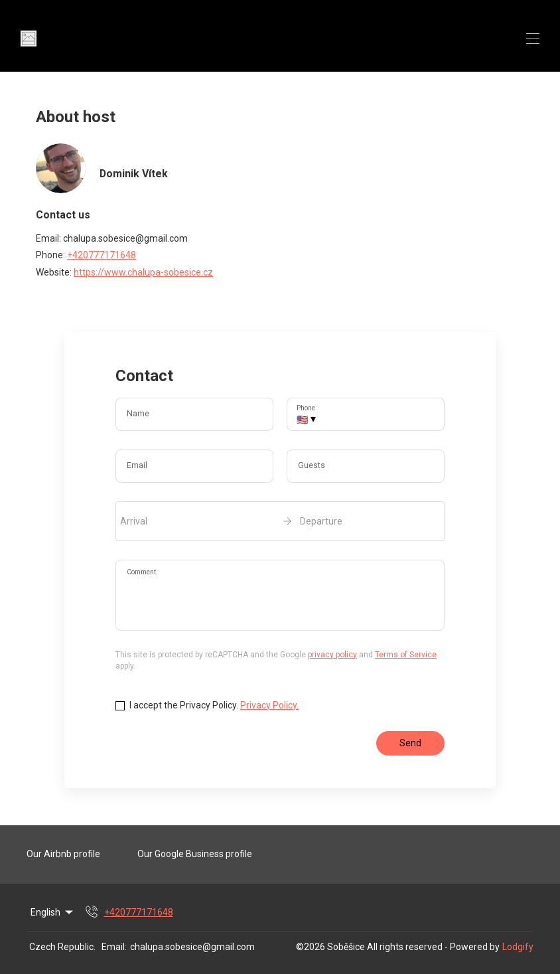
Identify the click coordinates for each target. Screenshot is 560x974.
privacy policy (332, 655)
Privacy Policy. (269, 705)
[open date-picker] (280, 521)
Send (410, 743)
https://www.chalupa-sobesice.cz (143, 272)
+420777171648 (102, 255)
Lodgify (518, 947)
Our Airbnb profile (63, 854)
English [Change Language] (53, 912)
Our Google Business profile (195, 854)
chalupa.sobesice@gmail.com (192, 947)
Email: (114, 947)
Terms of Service (406, 655)
